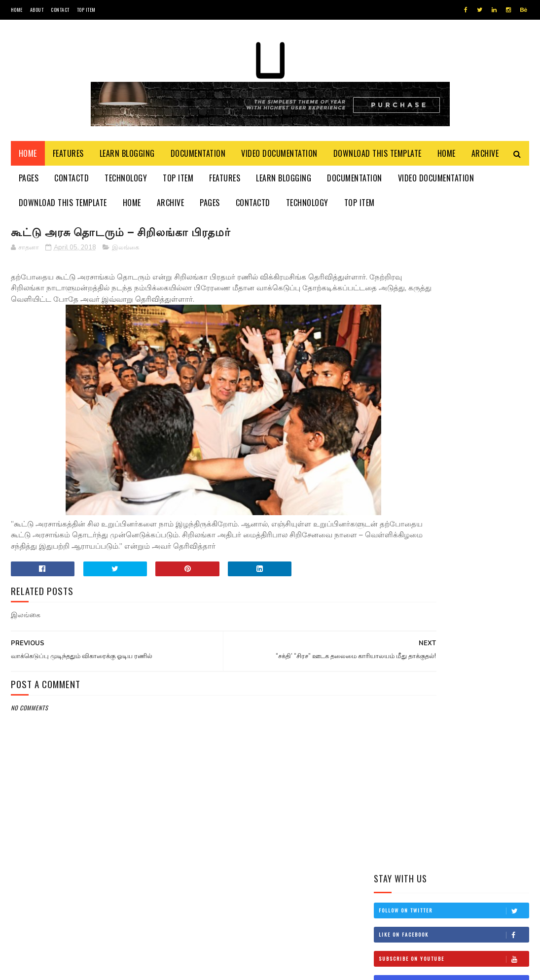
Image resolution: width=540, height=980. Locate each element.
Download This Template (378, 158)
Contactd (72, 182)
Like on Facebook (454, 289)
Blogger (130, 967)
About (37, 10)
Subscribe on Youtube (454, 314)
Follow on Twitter (454, 265)
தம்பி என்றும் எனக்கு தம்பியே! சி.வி (469, 506)
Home (17, 10)
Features (68, 158)
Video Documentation (279, 158)
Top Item (86, 10)
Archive (485, 158)
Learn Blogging (127, 158)
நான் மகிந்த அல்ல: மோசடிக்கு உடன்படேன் (475, 596)
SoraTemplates (57, 967)
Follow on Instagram (454, 338)
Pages (29, 182)
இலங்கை (126, 253)
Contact (60, 10)
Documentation (198, 158)
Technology (126, 182)
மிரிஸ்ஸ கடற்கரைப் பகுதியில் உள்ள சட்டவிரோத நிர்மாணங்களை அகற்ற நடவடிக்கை (445, 456)
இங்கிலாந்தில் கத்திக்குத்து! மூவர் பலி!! (478, 551)
